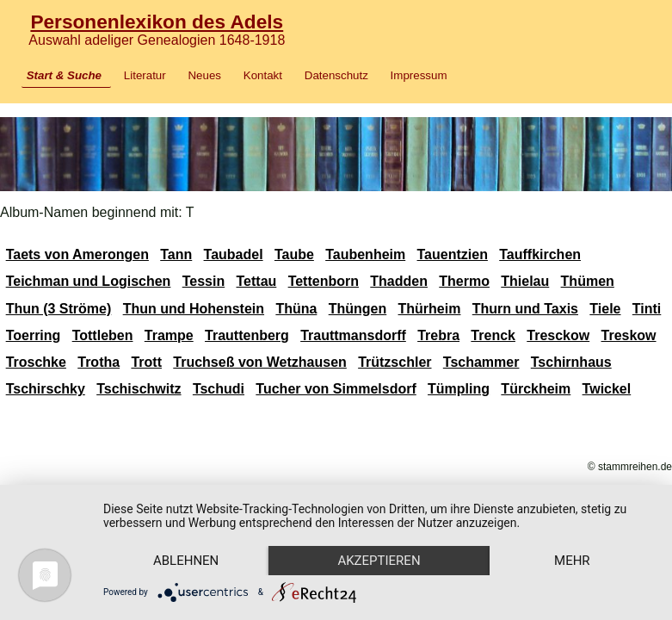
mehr (572, 561)
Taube (294, 254)
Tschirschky (46, 389)
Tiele (605, 309)
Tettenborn (324, 281)
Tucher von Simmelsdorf (336, 389)
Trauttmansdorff (353, 335)
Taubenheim (365, 254)
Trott (146, 362)
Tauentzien (453, 254)
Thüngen (358, 309)
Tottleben (103, 335)
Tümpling (459, 389)
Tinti (647, 309)
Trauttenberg (247, 335)
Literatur (145, 75)
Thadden (399, 281)
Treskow (629, 335)
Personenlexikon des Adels (157, 22)
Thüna (296, 309)
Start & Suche (64, 75)
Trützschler (395, 362)
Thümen (588, 281)
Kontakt (263, 75)
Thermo (464, 281)
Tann (176, 254)
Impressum (419, 75)
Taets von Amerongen (77, 254)
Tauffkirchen (540, 254)
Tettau (257, 281)
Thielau (525, 281)
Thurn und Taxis (525, 309)
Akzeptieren (379, 561)
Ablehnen (186, 561)
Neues (204, 75)
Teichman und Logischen (89, 281)
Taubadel (234, 254)
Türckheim (536, 389)
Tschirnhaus (571, 362)
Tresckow (558, 335)
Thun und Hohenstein (194, 309)
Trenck (493, 335)
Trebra (438, 335)
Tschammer (481, 362)
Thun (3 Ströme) (59, 309)
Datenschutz (336, 75)
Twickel (607, 389)
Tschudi (219, 389)
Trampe (169, 335)
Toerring (34, 335)
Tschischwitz (139, 389)
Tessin (204, 281)
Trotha (99, 362)
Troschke (36, 362)
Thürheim (430, 309)
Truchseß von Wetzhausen (260, 362)
